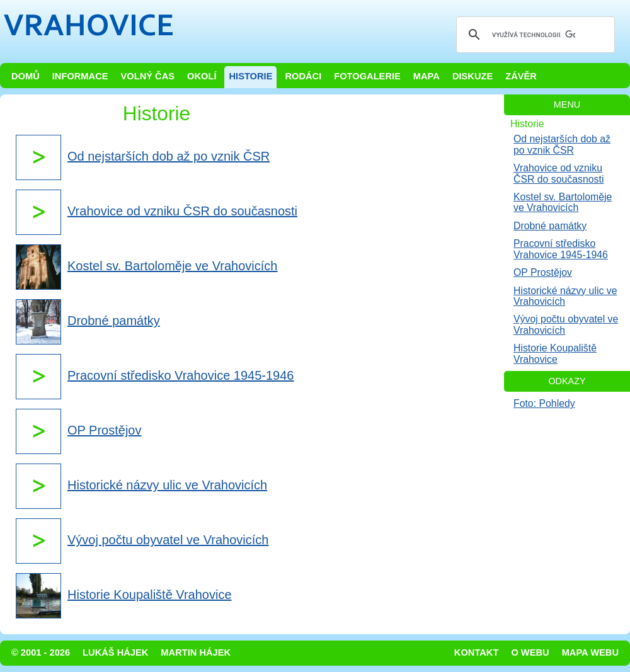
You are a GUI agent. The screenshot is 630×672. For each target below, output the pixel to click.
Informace (80, 76)
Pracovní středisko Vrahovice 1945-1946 (561, 249)
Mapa (427, 76)
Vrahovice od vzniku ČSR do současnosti (558, 173)
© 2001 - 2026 (41, 652)
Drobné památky (550, 226)
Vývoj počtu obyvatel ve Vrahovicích (566, 324)
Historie (250, 76)
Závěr (521, 76)
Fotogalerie (367, 76)
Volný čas (148, 76)
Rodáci (303, 76)
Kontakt (477, 652)
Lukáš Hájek (115, 652)
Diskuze (472, 76)
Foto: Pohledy (544, 403)
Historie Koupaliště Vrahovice (555, 353)
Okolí (202, 76)
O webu (530, 652)
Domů (26, 76)
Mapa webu (590, 652)
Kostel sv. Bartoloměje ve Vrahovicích (563, 202)
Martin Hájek (196, 652)
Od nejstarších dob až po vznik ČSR (562, 144)
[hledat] (534, 35)
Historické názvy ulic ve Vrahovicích (565, 296)
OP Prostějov (543, 272)
